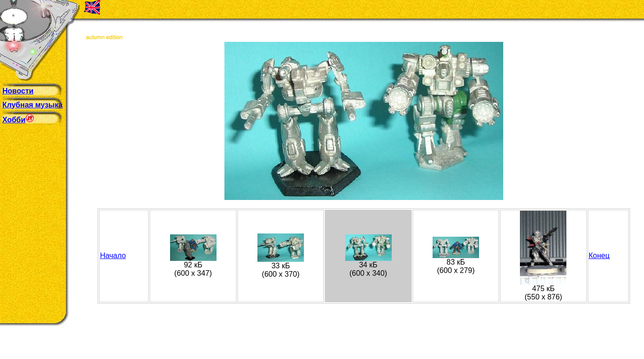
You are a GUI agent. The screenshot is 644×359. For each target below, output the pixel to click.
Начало (113, 256)
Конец (599, 256)
